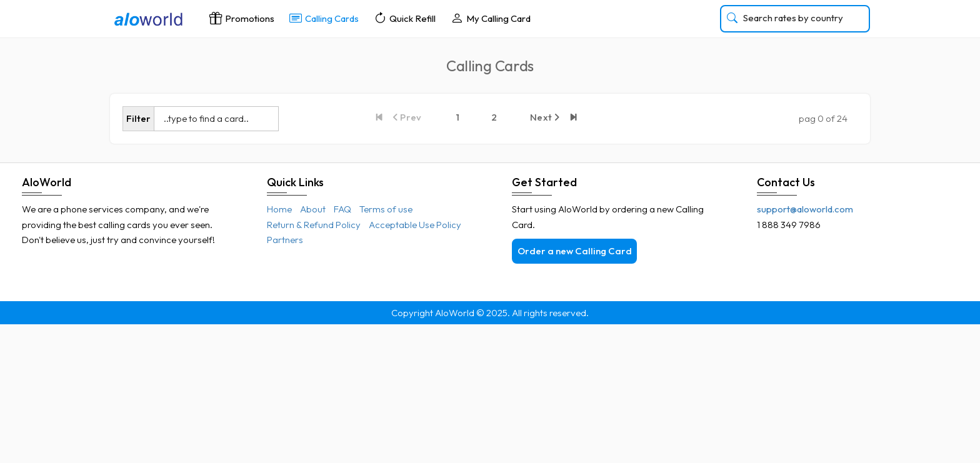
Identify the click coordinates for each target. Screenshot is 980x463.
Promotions (242, 18)
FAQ (342, 209)
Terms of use (386, 209)
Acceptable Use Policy (415, 225)
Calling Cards (324, 18)
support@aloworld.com (805, 209)
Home (279, 209)
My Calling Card (491, 18)
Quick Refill (405, 18)
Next (545, 117)
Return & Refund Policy (314, 225)
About (313, 209)
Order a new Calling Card (575, 251)
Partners (285, 240)
